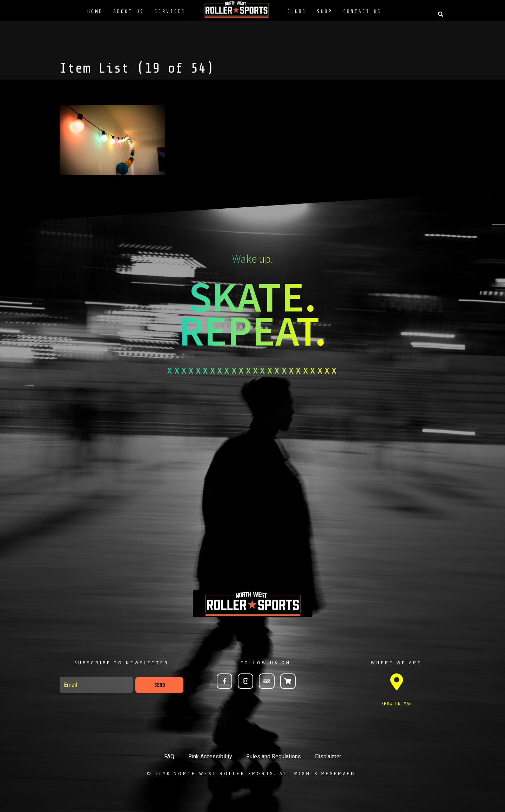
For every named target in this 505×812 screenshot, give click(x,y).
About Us (129, 11)
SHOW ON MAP (397, 704)
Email (60, 674)
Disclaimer (328, 756)
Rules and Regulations (274, 756)
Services (170, 11)
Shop (325, 11)
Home (95, 11)
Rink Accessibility (210, 756)
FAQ (169, 756)
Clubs (297, 11)
